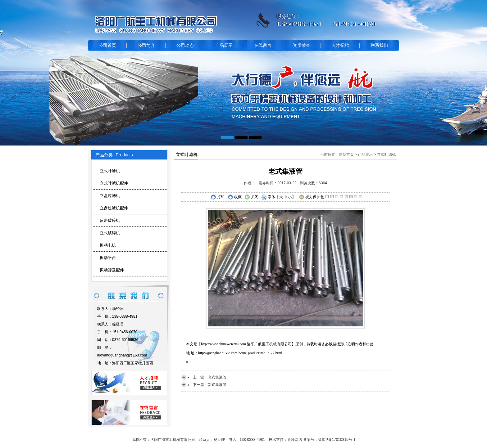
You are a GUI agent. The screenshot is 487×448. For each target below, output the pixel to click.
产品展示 (224, 45)
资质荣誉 (302, 45)
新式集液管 (217, 385)
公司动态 (185, 45)
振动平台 (108, 258)
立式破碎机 (110, 233)
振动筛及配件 (112, 270)
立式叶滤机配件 (114, 183)
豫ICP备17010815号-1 (337, 440)
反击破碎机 (110, 220)
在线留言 (263, 45)
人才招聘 (340, 45)
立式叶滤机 (110, 171)
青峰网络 (295, 440)
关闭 (251, 197)
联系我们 (379, 45)
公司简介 (146, 45)
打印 (218, 197)
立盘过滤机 (110, 196)
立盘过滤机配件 (114, 208)
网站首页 (346, 155)
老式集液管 (217, 377)
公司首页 (107, 45)
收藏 (235, 197)
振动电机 (108, 245)
